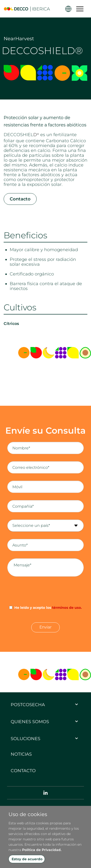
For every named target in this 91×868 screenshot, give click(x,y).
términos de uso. (67, 608)
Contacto (20, 199)
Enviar (45, 627)
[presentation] (46, 591)
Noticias (21, 754)
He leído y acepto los (48, 608)
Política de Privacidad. (42, 850)
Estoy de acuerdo (27, 859)
